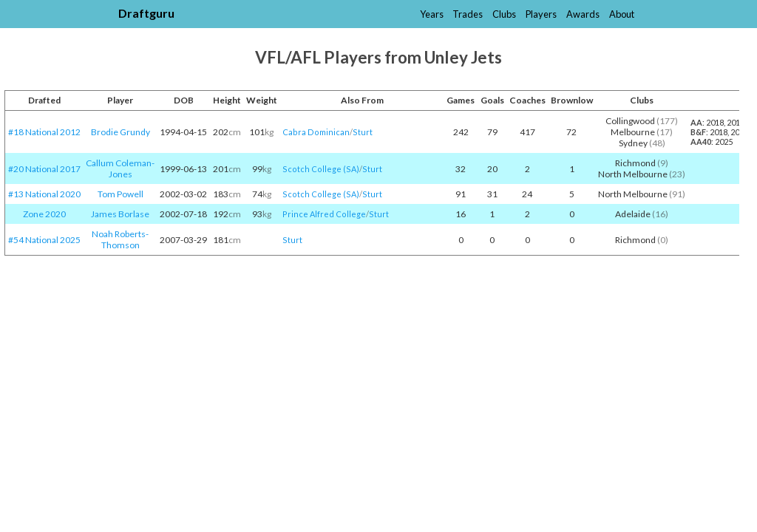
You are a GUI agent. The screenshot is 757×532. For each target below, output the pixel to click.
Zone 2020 (44, 214)
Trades (468, 14)
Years (432, 14)
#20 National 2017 (44, 169)
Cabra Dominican (316, 132)
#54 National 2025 (44, 240)
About (622, 14)
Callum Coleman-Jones (120, 168)
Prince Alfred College (324, 214)
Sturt (363, 132)
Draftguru (146, 13)
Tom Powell (120, 194)
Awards (583, 14)
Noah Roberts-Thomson (120, 239)
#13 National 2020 (44, 194)
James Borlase (120, 214)
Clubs (504, 14)
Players (541, 14)
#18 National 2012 (44, 132)
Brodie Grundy (120, 132)
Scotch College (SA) (321, 169)
